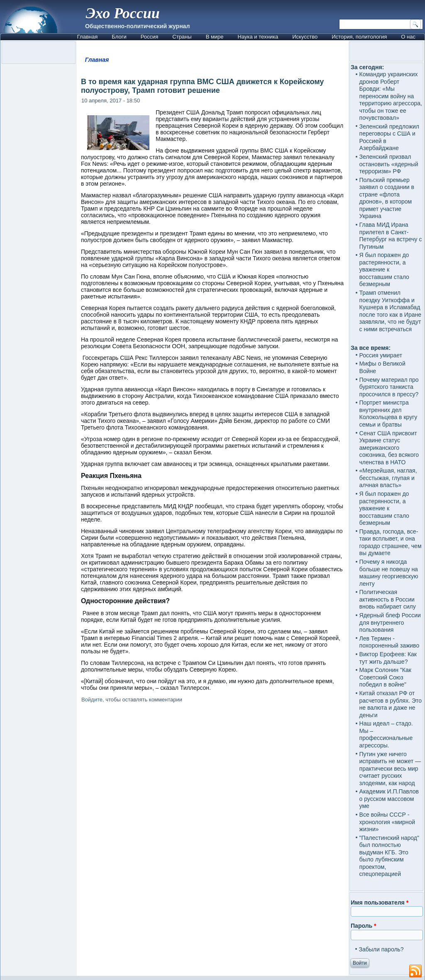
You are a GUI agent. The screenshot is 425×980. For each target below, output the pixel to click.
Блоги (119, 37)
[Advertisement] (212, 788)
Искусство (305, 37)
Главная (87, 37)
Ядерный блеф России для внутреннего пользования (390, 622)
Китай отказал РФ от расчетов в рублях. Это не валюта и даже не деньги (391, 704)
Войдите (92, 700)
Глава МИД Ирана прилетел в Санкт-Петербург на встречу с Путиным (391, 236)
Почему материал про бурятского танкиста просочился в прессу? (389, 387)
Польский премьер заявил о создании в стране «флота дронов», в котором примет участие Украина (387, 198)
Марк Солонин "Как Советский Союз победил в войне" (385, 677)
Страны (182, 37)
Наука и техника (258, 37)
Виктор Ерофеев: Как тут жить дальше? (388, 658)
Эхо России (123, 13)
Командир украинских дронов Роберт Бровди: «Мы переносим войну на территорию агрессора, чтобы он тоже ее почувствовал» (391, 96)
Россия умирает (381, 355)
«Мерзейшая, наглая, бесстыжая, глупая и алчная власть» (388, 478)
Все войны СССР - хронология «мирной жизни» (387, 822)
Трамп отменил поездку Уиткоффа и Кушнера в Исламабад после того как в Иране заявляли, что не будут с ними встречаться (390, 311)
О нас (408, 37)
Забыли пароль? (381, 949)
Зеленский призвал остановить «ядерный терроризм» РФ (389, 164)
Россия (150, 37)
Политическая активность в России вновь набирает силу (388, 599)
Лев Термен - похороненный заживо (390, 642)
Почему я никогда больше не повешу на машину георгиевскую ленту (389, 573)
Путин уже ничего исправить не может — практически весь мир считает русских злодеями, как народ (390, 769)
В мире (215, 37)
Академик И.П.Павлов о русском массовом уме (389, 799)
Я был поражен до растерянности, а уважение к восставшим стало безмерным (384, 269)
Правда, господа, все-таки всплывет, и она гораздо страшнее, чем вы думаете (391, 542)
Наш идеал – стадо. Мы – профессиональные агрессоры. (386, 734)
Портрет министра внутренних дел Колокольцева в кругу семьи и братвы (388, 414)
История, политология (359, 37)
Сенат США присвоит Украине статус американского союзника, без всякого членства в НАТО (389, 448)
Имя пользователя (380, 902)
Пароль (363, 926)
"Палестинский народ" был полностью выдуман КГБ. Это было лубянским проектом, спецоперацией (389, 856)
